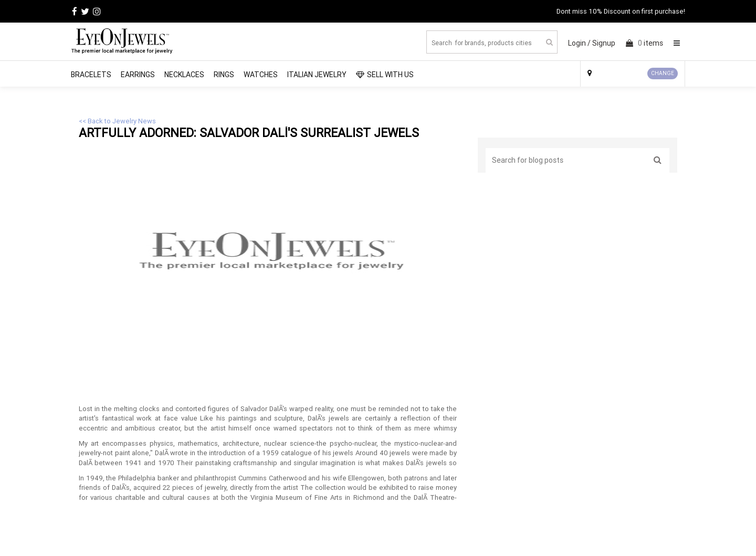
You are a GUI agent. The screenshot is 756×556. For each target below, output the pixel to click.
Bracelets (91, 75)
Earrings (138, 75)
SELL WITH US (385, 75)
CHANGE (663, 73)
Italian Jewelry (317, 75)
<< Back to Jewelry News (117, 121)
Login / (579, 43)
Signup (604, 43)
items (644, 43)
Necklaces (184, 75)
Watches (261, 75)
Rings (224, 75)
